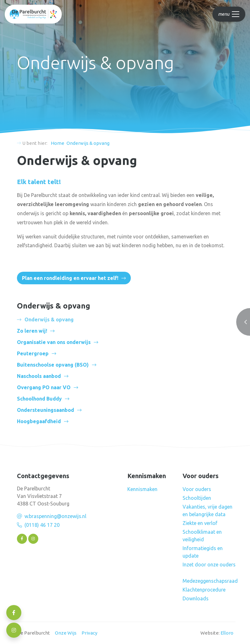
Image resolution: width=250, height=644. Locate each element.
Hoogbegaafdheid (39, 421)
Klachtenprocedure (204, 590)
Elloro (227, 633)
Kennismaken (142, 489)
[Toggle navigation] (229, 14)
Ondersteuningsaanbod (45, 410)
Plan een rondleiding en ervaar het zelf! (70, 278)
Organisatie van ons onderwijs (54, 342)
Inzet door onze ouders (209, 565)
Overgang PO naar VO (44, 387)
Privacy (89, 633)
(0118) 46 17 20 (42, 525)
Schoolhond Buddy (39, 399)
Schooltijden (197, 498)
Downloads (196, 598)
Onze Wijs (66, 633)
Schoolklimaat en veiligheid (202, 536)
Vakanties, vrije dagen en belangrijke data (207, 510)
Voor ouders (197, 489)
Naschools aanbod (39, 376)
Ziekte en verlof (200, 523)
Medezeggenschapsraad (210, 581)
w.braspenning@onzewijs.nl (55, 516)
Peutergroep (33, 353)
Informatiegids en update (203, 552)
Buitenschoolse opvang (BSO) (53, 365)
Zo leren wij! (32, 331)
